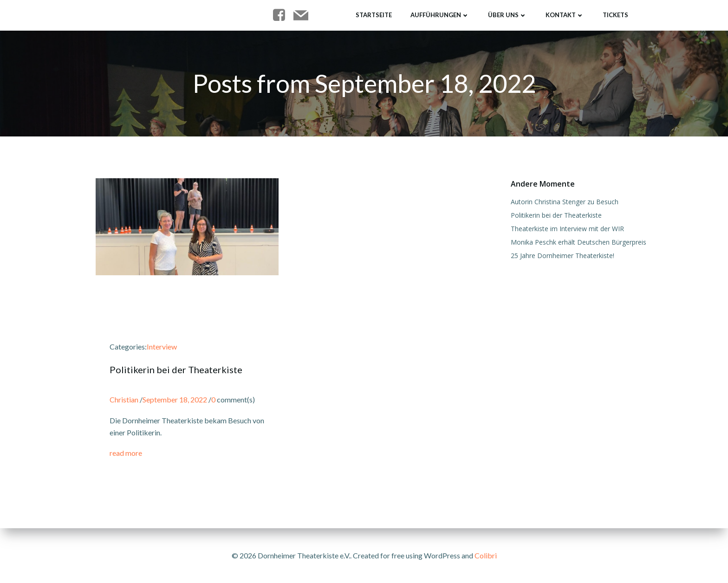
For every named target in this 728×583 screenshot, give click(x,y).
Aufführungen (440, 15)
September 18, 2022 (175, 399)
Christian (124, 399)
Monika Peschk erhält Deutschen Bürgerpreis (578, 242)
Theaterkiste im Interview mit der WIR (567, 229)
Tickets (615, 15)
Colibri (486, 555)
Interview (162, 347)
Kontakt (565, 15)
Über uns (507, 15)
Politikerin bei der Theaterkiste (556, 215)
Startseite (374, 15)
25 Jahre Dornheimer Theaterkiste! (562, 256)
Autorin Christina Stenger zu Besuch (565, 202)
